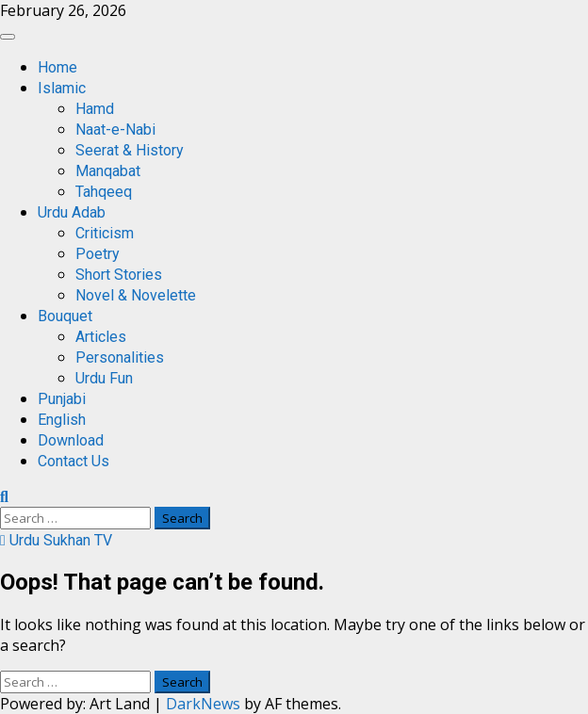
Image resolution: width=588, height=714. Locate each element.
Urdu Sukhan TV (56, 540)
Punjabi (62, 399)
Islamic (62, 88)
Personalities (120, 357)
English (62, 420)
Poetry (98, 254)
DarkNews (203, 704)
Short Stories (119, 275)
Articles (101, 337)
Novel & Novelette (136, 295)
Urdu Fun (104, 378)
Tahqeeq (104, 192)
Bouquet (65, 316)
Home (57, 67)
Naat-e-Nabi (115, 130)
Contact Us (73, 461)
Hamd (95, 109)
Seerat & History (130, 150)
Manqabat (108, 171)
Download (71, 440)
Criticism (105, 233)
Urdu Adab (72, 212)
